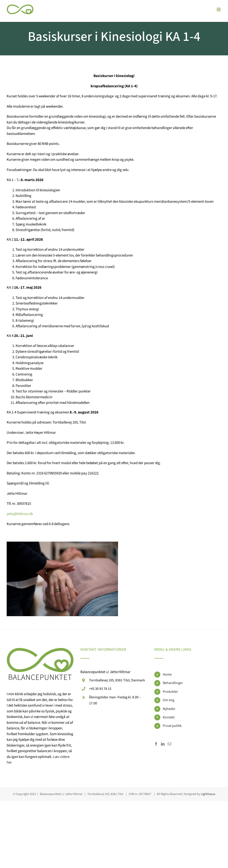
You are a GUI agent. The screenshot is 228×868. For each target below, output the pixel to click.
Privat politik (172, 726)
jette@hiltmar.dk (20, 514)
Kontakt (169, 717)
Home (167, 674)
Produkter (170, 692)
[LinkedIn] (163, 744)
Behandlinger (173, 683)
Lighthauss (208, 794)
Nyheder (169, 709)
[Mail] (169, 744)
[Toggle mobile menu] (219, 9)
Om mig (169, 700)
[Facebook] (156, 744)
